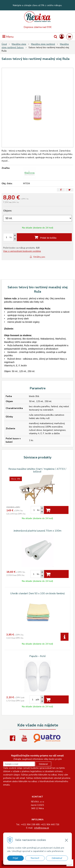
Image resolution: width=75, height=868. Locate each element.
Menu (8, 37)
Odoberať (43, 764)
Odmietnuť (57, 858)
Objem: (8, 211)
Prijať (15, 858)
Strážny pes (37, 257)
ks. (11, 237)
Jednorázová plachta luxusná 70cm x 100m (37, 531)
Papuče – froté (37, 656)
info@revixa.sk (42, 828)
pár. (38, 700)
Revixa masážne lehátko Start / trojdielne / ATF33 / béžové (37, 470)
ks (38, 510)
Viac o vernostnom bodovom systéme (22, 251)
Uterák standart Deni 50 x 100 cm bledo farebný (37, 593)
